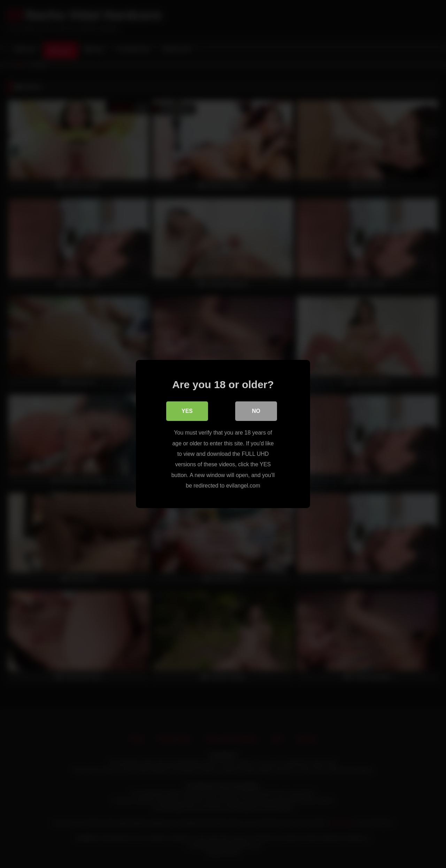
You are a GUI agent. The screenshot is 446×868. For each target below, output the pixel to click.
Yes (187, 411)
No (256, 411)
